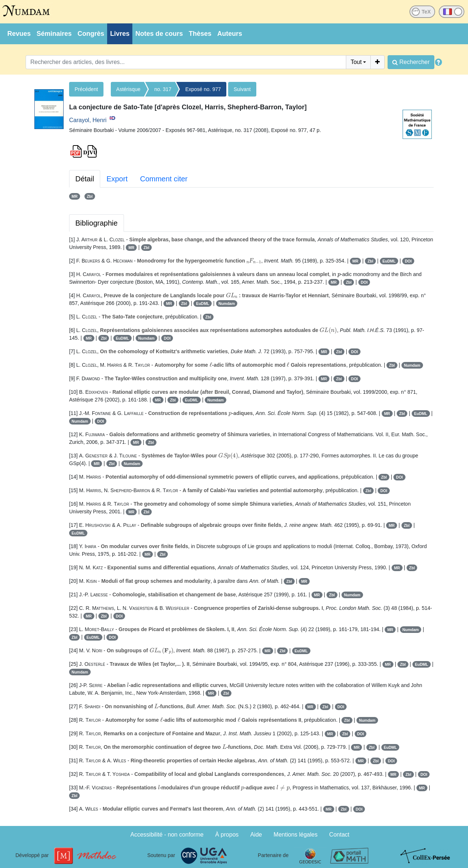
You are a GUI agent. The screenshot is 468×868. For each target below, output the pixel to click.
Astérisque (128, 89)
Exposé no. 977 (203, 89)
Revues (19, 34)
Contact (339, 835)
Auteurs (230, 34)
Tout (356, 62)
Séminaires (54, 34)
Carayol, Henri (88, 120)
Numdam (227, 303)
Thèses (200, 34)
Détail (85, 179)
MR (75, 196)
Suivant (242, 89)
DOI (408, 261)
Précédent (86, 89)
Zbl (90, 196)
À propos (227, 835)
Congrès (91, 34)
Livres (120, 34)
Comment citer (164, 179)
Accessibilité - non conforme (167, 835)
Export (117, 179)
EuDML (389, 261)
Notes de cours (159, 34)
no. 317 (163, 89)
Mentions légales (295, 835)
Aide (256, 835)
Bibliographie (97, 223)
